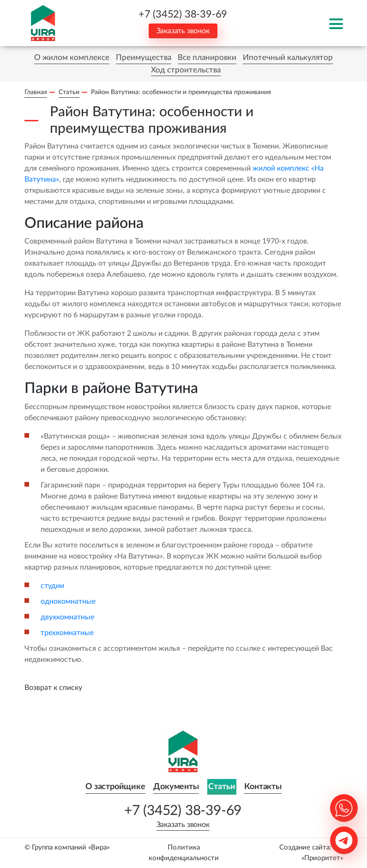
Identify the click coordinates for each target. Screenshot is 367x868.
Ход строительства (186, 70)
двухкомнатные (67, 617)
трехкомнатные (67, 633)
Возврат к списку (53, 688)
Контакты (263, 787)
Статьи (222, 787)
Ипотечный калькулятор (288, 57)
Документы (176, 787)
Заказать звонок (183, 31)
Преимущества (144, 57)
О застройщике (115, 787)
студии (52, 586)
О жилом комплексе (72, 57)
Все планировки (207, 57)
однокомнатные (68, 601)
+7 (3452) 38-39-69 (183, 14)
